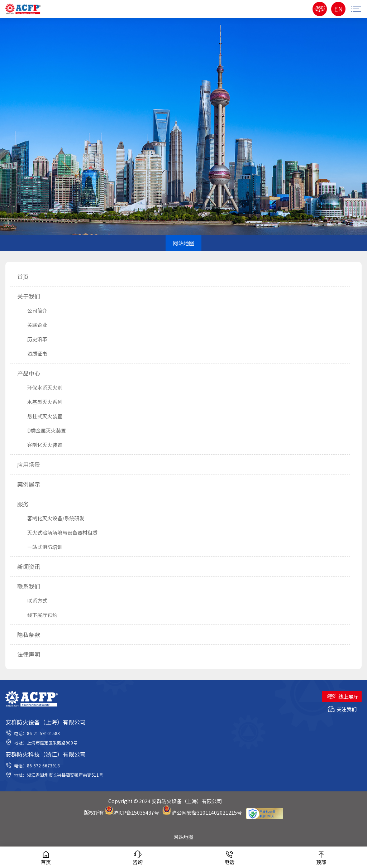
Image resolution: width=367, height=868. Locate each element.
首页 (23, 276)
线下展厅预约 (37, 615)
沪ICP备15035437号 (136, 812)
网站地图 (183, 837)
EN (338, 9)
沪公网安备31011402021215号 (207, 812)
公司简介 (32, 310)
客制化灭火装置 (40, 445)
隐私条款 (29, 635)
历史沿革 (32, 339)
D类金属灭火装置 (42, 430)
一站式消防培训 (40, 547)
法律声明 (29, 654)
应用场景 (29, 464)
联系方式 (32, 601)
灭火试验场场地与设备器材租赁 (57, 532)
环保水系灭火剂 (40, 387)
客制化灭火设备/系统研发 (51, 518)
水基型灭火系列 (40, 402)
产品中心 (29, 373)
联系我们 (29, 586)
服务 (23, 504)
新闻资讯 (29, 566)
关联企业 (32, 325)
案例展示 (29, 484)
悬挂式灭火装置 (40, 416)
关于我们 (29, 296)
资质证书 (32, 353)
